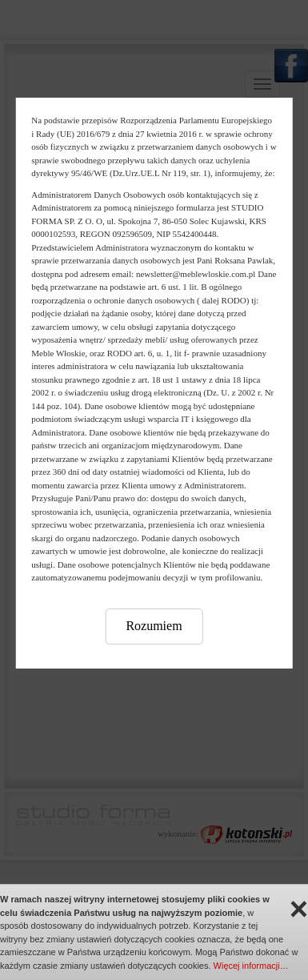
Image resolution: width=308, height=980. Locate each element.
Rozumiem (154, 626)
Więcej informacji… (251, 966)
